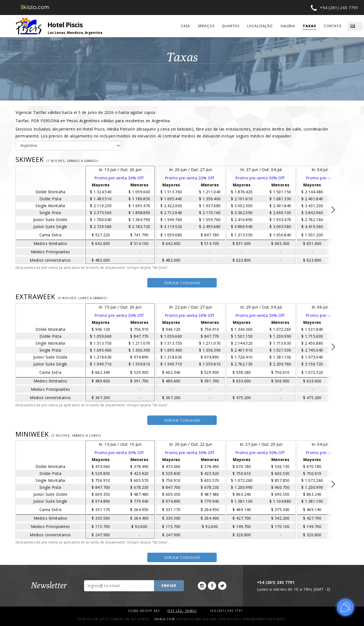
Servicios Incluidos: (172, 132)
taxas (309, 26)
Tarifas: (93, 121)
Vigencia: (86, 112)
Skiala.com (164, 619)
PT (358, 26)
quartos (231, 26)
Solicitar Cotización (182, 283)
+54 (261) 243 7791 (339, 7)
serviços (206, 26)
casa (185, 26)
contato (333, 26)
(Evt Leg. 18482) (182, 611)
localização (260, 26)
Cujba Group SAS (144, 611)
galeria (288, 26)
